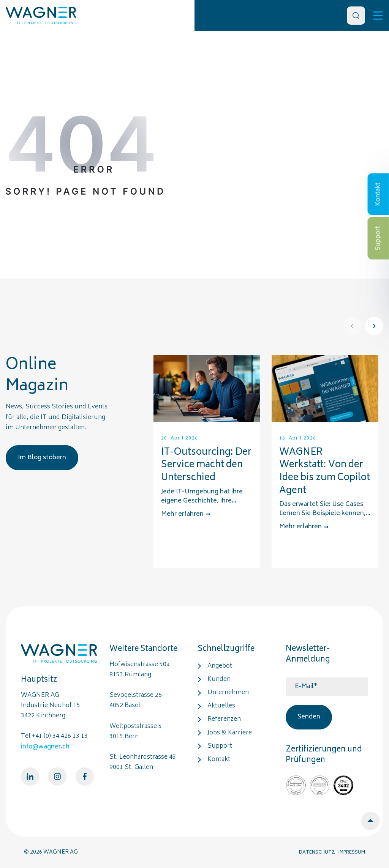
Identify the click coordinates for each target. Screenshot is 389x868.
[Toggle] (378, 16)
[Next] (374, 326)
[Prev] (352, 326)
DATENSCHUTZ (317, 853)
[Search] (356, 16)
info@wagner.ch (45, 747)
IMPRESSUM (352, 853)
